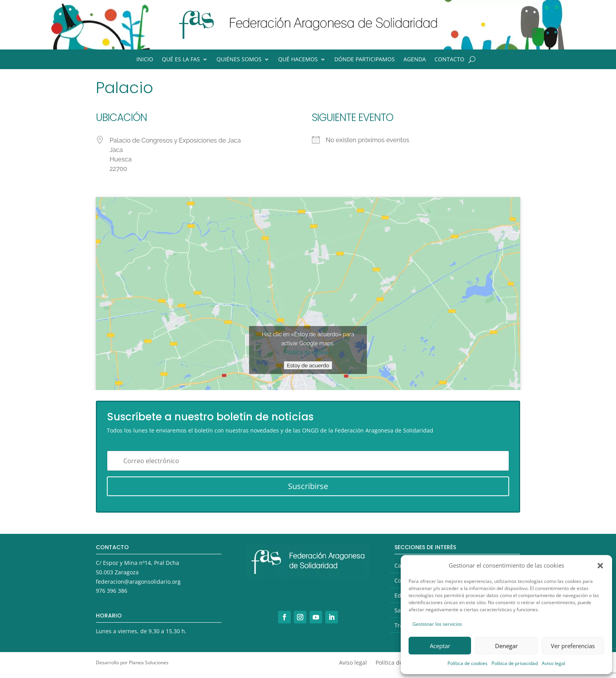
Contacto (449, 60)
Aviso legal (554, 663)
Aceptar (440, 646)
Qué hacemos (298, 60)
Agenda (415, 60)
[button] (600, 566)
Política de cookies (467, 663)
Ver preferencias (573, 646)
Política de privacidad (515, 663)
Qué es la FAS (181, 60)
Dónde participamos (365, 60)
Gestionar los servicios (437, 624)
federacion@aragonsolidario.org (138, 582)
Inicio (145, 60)
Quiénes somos (239, 60)
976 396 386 (112, 591)
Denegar (506, 646)
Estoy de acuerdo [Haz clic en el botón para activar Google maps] (308, 365)
